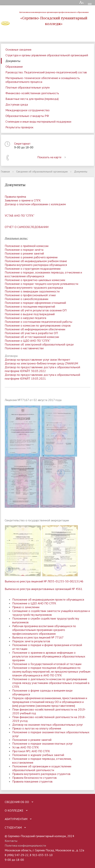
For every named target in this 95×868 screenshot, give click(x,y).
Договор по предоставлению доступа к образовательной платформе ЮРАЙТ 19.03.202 (42, 377)
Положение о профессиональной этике (30, 295)
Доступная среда (17, 104)
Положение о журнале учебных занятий (38, 755)
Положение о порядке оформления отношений (35, 303)
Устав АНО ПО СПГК (26, 747)
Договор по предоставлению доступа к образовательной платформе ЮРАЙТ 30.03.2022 (42, 369)
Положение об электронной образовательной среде (39, 344)
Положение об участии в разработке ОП (31, 333)
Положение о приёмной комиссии (27, 246)
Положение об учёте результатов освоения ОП (36, 310)
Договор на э (13, 363)
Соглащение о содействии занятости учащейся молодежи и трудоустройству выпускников (51, 613)
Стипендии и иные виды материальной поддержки (38, 121)
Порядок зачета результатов (31, 641)
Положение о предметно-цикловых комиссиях (35, 280)
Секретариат (22, 143)
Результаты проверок (19, 127)
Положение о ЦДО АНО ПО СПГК (34, 603)
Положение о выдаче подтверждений (30, 314)
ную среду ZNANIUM (65, 363)
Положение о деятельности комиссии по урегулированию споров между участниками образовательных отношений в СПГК (51, 683)
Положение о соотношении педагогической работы (38, 322)
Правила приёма (15, 197)
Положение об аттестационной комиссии (32, 337)
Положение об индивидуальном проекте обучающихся (48, 599)
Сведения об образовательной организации (42, 172)
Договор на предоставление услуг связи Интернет (38, 360)
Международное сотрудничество (28, 110)
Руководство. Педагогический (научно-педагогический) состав (46, 72)
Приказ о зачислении (26, 607)
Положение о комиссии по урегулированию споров (38, 325)
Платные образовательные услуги (28, 87)
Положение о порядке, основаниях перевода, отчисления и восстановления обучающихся (43, 274)
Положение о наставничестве (24, 348)
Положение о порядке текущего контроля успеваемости (41, 284)
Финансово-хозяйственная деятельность (32, 93)
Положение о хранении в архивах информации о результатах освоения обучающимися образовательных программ (49, 656)
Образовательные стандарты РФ (27, 116)
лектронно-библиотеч (37, 363)
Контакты (11, 841)
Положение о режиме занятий (24, 253)
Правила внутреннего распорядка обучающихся (36, 265)
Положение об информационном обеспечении (35, 329)
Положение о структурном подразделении (33, 269)
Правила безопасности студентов (34, 778)
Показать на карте (52, 157)
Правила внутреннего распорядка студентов (41, 774)
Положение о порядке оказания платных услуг (42, 743)
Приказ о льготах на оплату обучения (37, 728)
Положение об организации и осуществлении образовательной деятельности (42, 768)
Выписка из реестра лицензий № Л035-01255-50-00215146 (44, 581)
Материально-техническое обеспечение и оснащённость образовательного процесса (43, 80)
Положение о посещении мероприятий (30, 306)
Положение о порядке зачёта (24, 250)
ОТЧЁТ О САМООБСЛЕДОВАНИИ (27, 227)
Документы (13, 61)
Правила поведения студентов (32, 781)
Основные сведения (18, 49)
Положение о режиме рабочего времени (31, 257)
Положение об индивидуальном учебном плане (36, 261)
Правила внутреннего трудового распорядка (34, 288)
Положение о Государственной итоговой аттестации (47, 664)
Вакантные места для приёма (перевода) (32, 99)
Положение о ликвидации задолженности (32, 291)
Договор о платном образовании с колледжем (35, 204)
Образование (14, 67)
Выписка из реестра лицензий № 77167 (38, 637)
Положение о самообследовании (26, 299)
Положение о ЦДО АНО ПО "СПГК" (28, 341)
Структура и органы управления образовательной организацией (47, 55)
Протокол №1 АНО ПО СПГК (31, 751)
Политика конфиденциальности (25, 845)
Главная (5, 172)
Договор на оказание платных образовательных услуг (47, 725)
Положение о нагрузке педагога (25, 318)
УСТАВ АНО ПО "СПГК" (20, 215)
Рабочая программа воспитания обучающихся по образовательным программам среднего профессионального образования (44, 630)
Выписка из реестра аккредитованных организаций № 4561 (44, 589)
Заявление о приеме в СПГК (23, 200)
